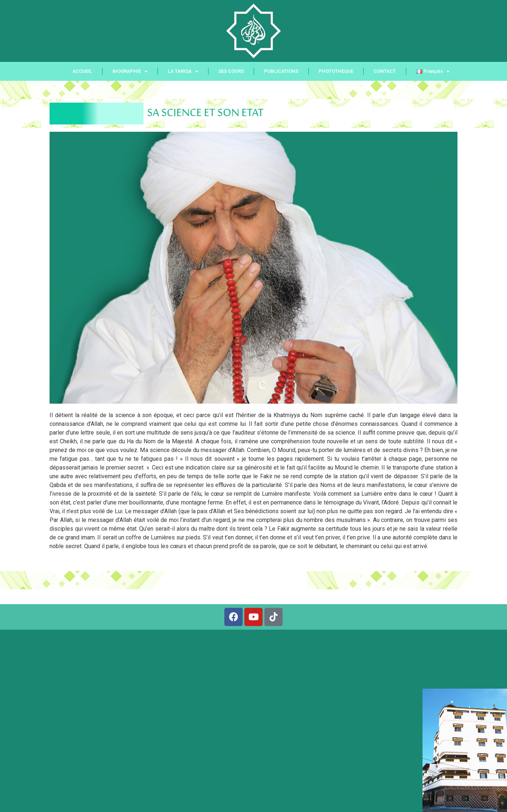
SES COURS (231, 71)
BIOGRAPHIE (130, 72)
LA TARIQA (183, 72)
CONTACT (385, 71)
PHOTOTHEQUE (336, 71)
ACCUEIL (82, 71)
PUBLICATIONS (281, 71)
